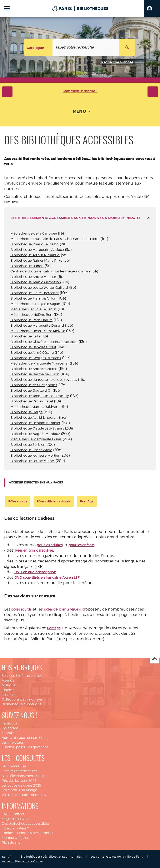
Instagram (10, 728)
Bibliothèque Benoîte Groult (33, 347)
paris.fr (7, 856)
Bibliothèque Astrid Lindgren (34, 418)
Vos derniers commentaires (24, 795)
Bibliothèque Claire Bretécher (35, 293)
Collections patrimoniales (22, 699)
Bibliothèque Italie (25, 336)
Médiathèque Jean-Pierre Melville (38, 331)
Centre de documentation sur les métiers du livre (50, 271)
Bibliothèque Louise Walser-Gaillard (39, 288)
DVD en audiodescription (35, 572)
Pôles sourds (18, 501)
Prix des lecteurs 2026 (19, 781)
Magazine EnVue (15, 819)
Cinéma (8, 690)
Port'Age (87, 501)
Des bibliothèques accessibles (26, 824)
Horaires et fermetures (19, 771)
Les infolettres (13, 742)
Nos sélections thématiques (24, 776)
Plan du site (11, 842)
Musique (9, 685)
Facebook (10, 723)
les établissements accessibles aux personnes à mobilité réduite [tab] (76, 218)
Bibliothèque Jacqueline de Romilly (40, 396)
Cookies (8, 833)
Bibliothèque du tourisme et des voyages (44, 380)
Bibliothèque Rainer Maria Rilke (36, 260)
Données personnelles (35, 833)
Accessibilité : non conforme (22, 861)
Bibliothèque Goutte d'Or (31, 390)
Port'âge (54, 628)
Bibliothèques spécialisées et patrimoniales (51, 856)
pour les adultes (50, 545)
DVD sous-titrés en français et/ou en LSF (47, 578)
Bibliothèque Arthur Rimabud (35, 255)
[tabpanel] (80, 349)
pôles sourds (21, 609)
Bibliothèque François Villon (34, 298)
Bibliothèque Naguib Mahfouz (35, 434)
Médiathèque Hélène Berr (32, 315)
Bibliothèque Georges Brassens (36, 358)
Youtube (8, 733)
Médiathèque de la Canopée (34, 233)
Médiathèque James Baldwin (34, 407)
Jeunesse (9, 695)
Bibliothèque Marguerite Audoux (37, 250)
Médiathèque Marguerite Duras (36, 439)
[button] (152, 8)
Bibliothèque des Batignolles (34, 385)
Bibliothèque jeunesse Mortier (35, 455)
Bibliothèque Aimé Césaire (32, 353)
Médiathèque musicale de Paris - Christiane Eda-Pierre (55, 239)
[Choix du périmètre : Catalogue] (38, 47)
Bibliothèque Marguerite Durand (37, 325)
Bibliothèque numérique (22, 704)
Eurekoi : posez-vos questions (25, 747)
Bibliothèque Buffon (27, 266)
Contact (18, 814)
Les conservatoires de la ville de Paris (117, 856)
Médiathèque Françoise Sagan (35, 304)
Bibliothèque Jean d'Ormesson (36, 282)
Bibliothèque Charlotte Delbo (34, 244)
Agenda (8, 680)
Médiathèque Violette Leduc (34, 309)
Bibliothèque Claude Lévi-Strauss (37, 428)
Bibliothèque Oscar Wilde (31, 450)
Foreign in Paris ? (15, 828)
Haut (154, 659)
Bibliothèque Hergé (26, 412)
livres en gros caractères (34, 550)
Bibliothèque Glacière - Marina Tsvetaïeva (44, 342)
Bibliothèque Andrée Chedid (34, 369)
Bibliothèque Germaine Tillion (35, 374)
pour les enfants (82, 545)
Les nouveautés (14, 766)
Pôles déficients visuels (54, 501)
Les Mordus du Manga (19, 790)
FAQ (5, 814)
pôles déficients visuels (62, 609)
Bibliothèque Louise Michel (32, 461)
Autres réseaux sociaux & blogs (26, 738)
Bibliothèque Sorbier (27, 445)
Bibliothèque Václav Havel (32, 401)
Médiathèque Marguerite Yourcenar (40, 363)
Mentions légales (15, 838)
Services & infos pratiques (22, 676)
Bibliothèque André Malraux (33, 277)
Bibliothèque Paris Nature (31, 320)
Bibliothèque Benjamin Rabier (35, 423)
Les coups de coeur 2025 (21, 785)
